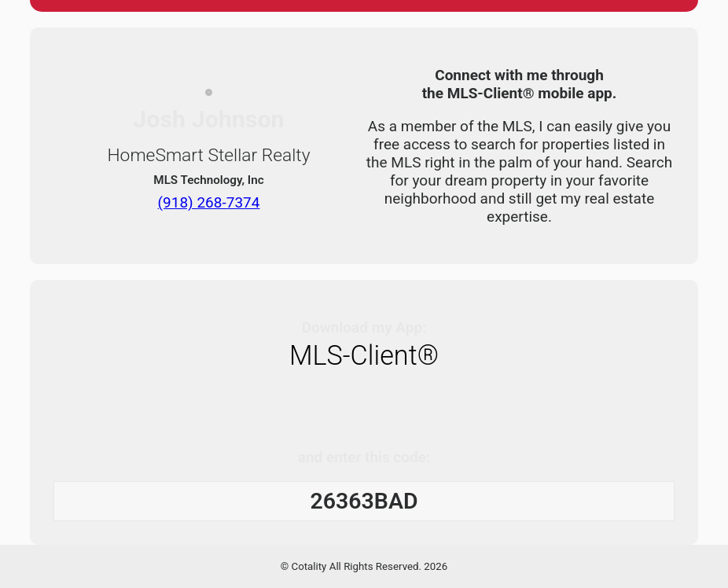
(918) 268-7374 (209, 202)
